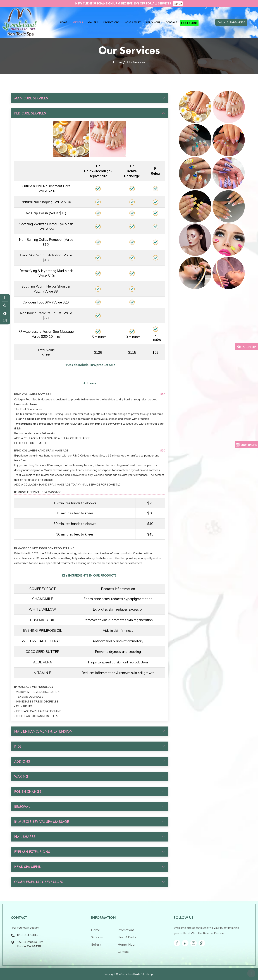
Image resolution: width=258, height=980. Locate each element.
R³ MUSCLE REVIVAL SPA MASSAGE (42, 822)
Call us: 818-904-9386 (231, 22)
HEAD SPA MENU (28, 867)
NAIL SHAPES (25, 837)
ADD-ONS (22, 761)
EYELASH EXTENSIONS (32, 852)
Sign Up (178, 4)
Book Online (189, 23)
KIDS (18, 746)
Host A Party (133, 22)
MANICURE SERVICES (31, 98)
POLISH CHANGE (28, 792)
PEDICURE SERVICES (30, 113)
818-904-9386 (27, 935)
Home (64, 22)
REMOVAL (22, 807)
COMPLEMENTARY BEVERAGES (39, 882)
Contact (171, 22)
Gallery (93, 22)
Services (78, 22)
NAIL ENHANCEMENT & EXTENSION (43, 731)
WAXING (21, 776)
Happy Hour (153, 22)
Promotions (111, 22)
